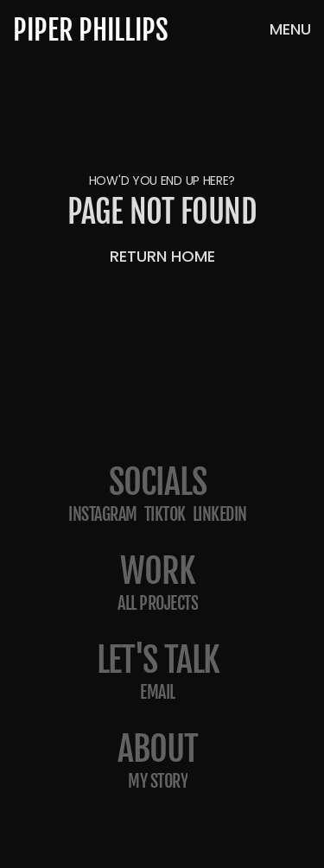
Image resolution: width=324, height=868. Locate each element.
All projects (158, 603)
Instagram (103, 514)
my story (158, 781)
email (158, 692)
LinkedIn (220, 514)
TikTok (165, 514)
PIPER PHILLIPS (91, 30)
